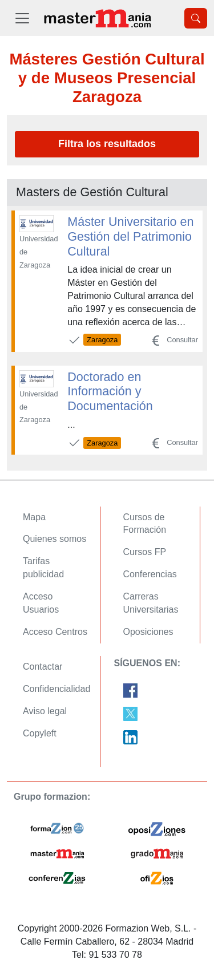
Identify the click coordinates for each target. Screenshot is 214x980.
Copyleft (40, 733)
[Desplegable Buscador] (196, 18)
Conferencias (150, 574)
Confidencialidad (56, 689)
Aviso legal (45, 711)
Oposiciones (148, 632)
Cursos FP (145, 552)
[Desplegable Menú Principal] (22, 18)
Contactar (43, 667)
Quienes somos (54, 539)
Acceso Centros (55, 632)
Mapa (34, 517)
